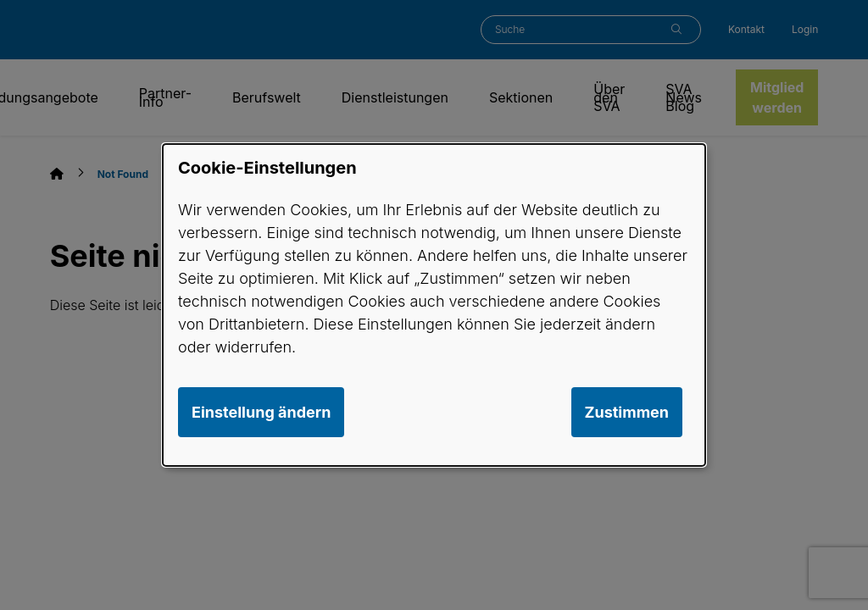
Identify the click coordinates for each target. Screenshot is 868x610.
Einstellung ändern (261, 412)
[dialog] (434, 305)
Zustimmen (627, 412)
